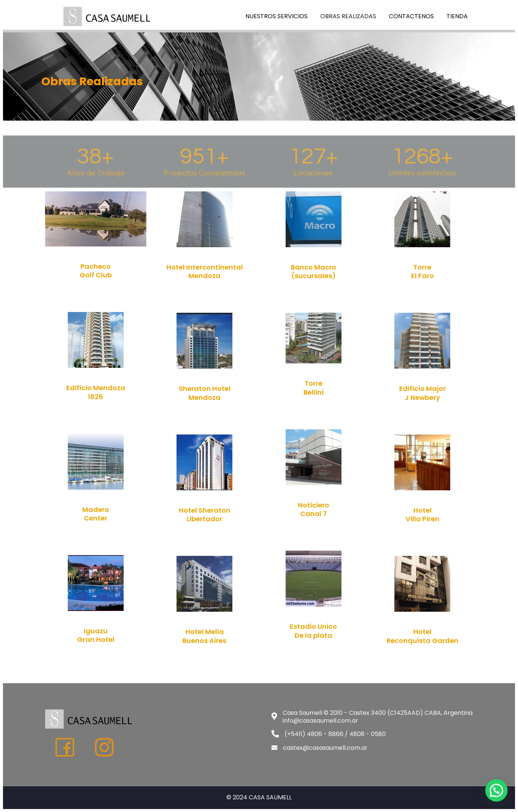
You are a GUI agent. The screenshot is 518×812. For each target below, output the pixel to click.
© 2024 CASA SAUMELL (259, 797)
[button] (496, 790)
